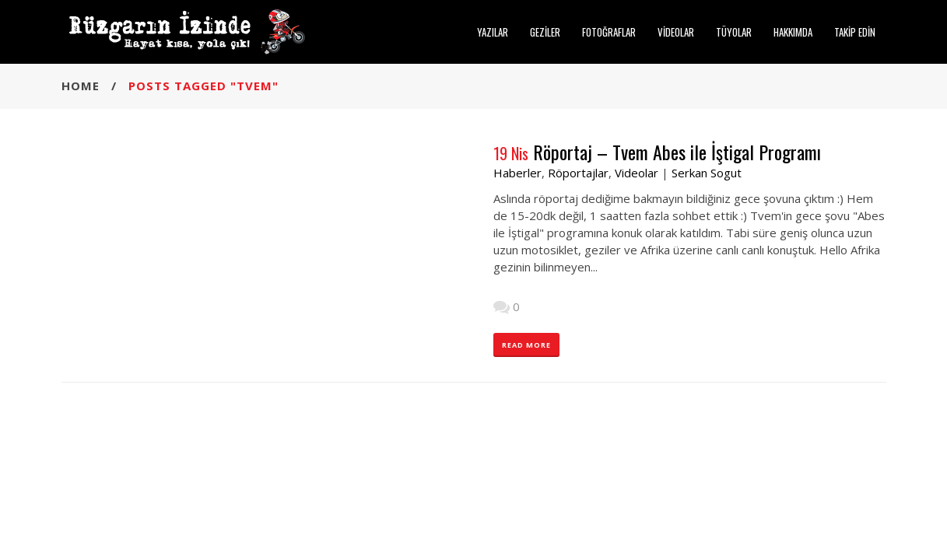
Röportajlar (578, 173)
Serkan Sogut (707, 173)
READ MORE (526, 345)
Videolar (637, 173)
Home (81, 86)
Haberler (517, 173)
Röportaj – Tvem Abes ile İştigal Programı (677, 152)
